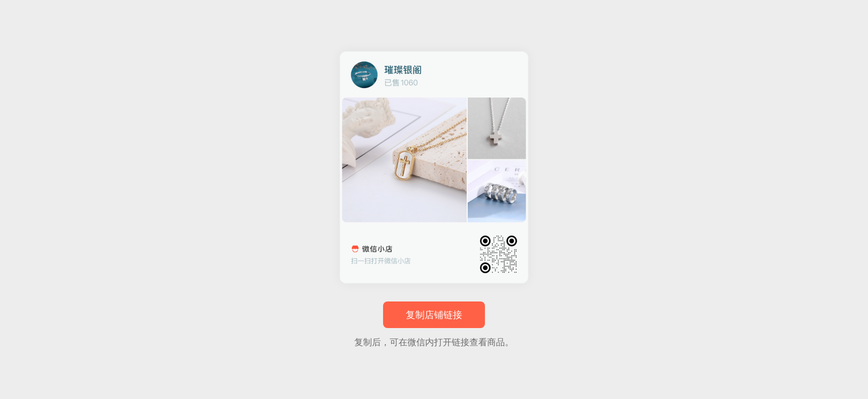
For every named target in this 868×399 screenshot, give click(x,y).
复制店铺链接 (434, 315)
